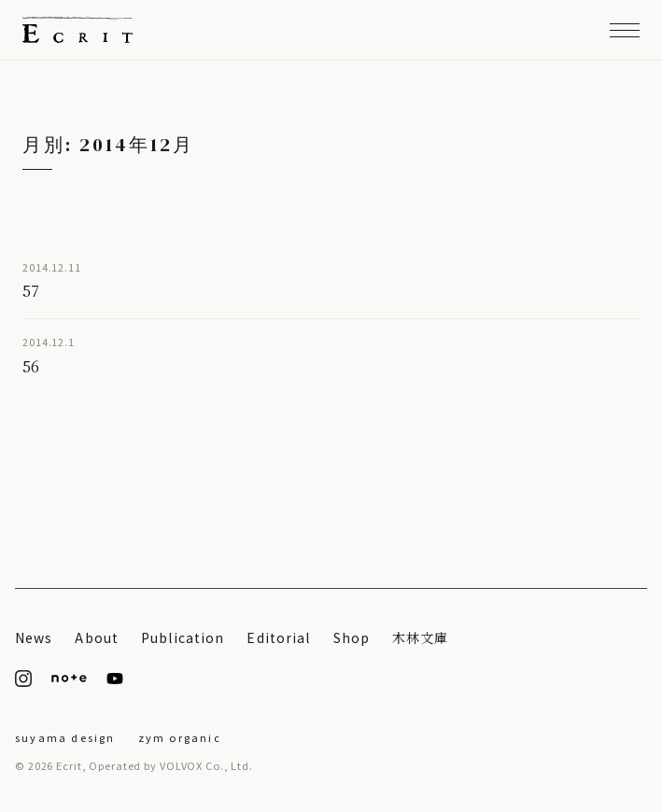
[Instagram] (23, 679)
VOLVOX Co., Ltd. (206, 765)
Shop (352, 637)
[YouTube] (115, 679)
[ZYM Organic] (180, 735)
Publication (183, 637)
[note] (69, 679)
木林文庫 (420, 637)
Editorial (278, 637)
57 (31, 291)
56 (31, 366)
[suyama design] (65, 735)
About (97, 637)
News (34, 637)
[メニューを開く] (625, 30)
